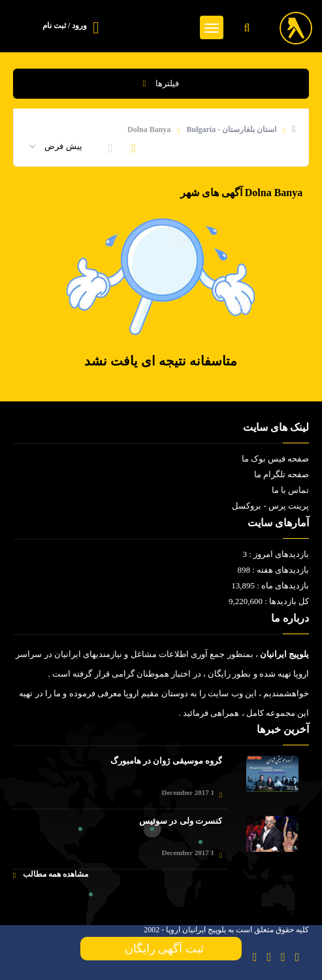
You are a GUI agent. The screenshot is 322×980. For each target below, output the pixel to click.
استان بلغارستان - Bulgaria (231, 129)
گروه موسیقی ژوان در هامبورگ (166, 761)
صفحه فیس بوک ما (276, 459)
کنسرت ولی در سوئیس (181, 821)
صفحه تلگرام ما (282, 474)
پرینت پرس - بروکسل (270, 506)
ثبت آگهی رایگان (161, 949)
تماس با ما (291, 490)
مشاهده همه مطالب (51, 874)
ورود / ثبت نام (65, 25)
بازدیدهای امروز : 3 (276, 554)
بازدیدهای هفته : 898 (273, 570)
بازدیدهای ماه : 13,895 (270, 585)
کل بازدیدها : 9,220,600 (269, 601)
